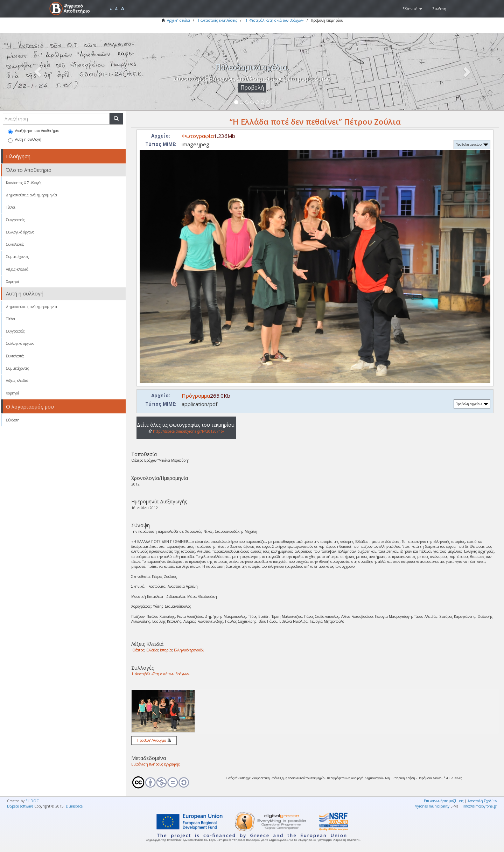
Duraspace (74, 806)
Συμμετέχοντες (17, 257)
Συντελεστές (15, 244)
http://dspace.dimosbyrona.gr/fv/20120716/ (186, 431)
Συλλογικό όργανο (20, 232)
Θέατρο (138, 650)
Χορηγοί (13, 281)
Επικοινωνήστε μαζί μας (444, 801)
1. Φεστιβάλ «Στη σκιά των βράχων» (275, 20)
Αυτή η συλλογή (25, 140)
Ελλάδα (152, 650)
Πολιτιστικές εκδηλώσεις (218, 20)
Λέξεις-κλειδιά (17, 269)
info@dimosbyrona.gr (480, 806)
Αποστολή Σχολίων (482, 801)
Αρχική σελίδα (178, 20)
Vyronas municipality (432, 806)
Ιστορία (166, 650)
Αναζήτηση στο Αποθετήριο (34, 131)
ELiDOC (32, 801)
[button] (412, 9)
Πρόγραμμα (196, 396)
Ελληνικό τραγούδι (189, 650)
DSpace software (20, 806)
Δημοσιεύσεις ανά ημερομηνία (31, 195)
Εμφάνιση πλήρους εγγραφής (156, 764)
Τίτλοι (11, 207)
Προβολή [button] (252, 88)
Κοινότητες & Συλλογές (24, 183)
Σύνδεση (13, 420)
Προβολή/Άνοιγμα (154, 740)
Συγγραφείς (15, 220)
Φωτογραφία (198, 136)
